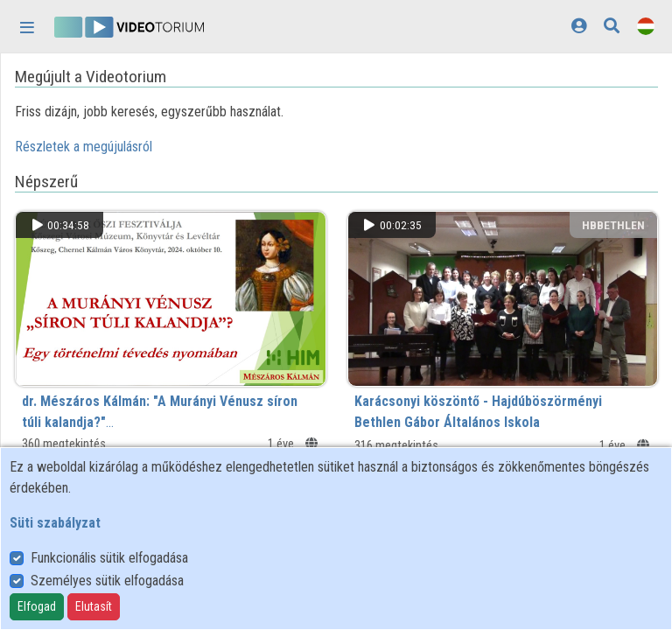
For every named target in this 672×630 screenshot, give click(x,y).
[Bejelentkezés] (579, 26)
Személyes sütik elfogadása (107, 581)
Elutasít (94, 606)
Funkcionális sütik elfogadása (109, 558)
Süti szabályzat (55, 523)
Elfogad (37, 606)
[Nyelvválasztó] (646, 26)
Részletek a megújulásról (84, 147)
